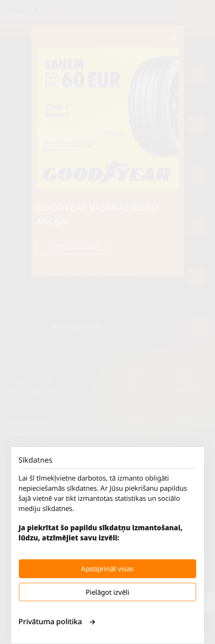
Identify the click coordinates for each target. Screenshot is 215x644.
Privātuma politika (57, 621)
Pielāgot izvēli (107, 592)
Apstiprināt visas (107, 569)
